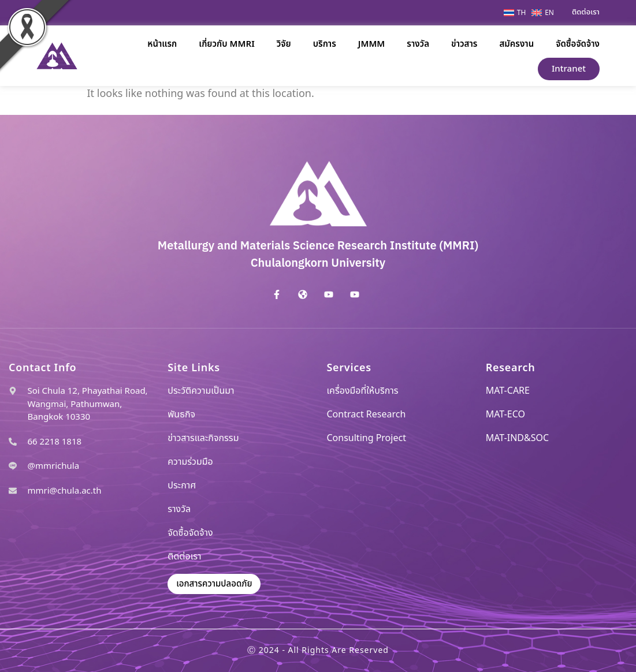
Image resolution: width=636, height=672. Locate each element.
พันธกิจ (181, 415)
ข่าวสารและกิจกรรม (203, 438)
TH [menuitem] (522, 13)
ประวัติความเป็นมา (201, 391)
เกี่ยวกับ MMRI (226, 44)
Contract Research (367, 415)
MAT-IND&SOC (517, 438)
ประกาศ (182, 486)
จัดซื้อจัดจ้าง (578, 44)
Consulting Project (367, 438)
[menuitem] (518, 12)
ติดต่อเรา (184, 557)
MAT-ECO (505, 415)
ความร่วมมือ (190, 462)
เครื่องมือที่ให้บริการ (363, 391)
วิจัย (284, 44)
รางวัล (418, 44)
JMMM (371, 44)
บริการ (325, 44)
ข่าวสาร (464, 44)
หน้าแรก (162, 44)
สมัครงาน (516, 44)
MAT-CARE (508, 391)
